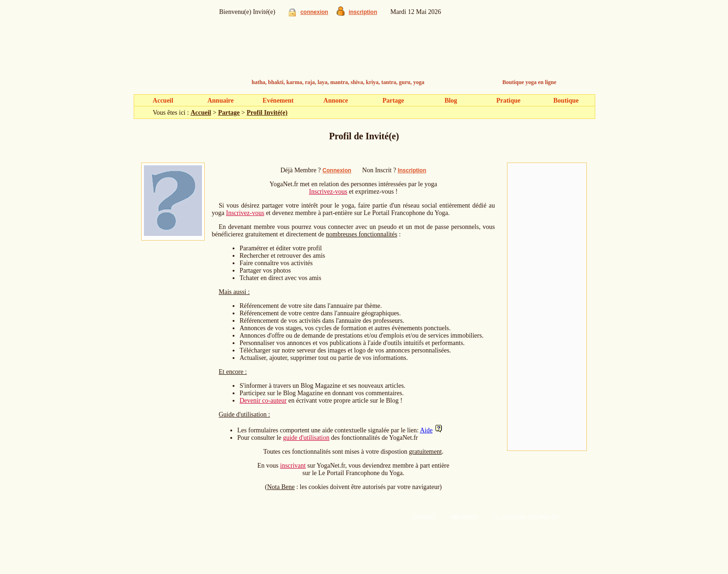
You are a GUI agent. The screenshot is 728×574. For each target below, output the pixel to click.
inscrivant (293, 466)
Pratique (508, 101)
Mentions (465, 517)
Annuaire (221, 101)
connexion (314, 12)
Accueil (163, 101)
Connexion (337, 170)
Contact (423, 517)
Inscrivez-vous (328, 192)
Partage (393, 101)
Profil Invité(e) (267, 113)
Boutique (566, 101)
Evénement (278, 101)
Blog (451, 101)
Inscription (412, 170)
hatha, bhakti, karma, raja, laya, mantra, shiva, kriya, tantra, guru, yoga (338, 82)
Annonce (336, 101)
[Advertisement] (547, 307)
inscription (363, 12)
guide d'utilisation (306, 438)
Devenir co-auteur (263, 401)
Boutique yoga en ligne (529, 82)
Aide (426, 430)
